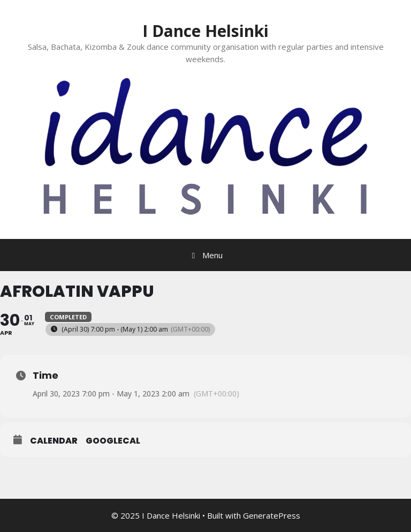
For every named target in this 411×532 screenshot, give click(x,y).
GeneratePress (272, 515)
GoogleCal (113, 441)
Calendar (54, 441)
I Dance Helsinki (205, 31)
